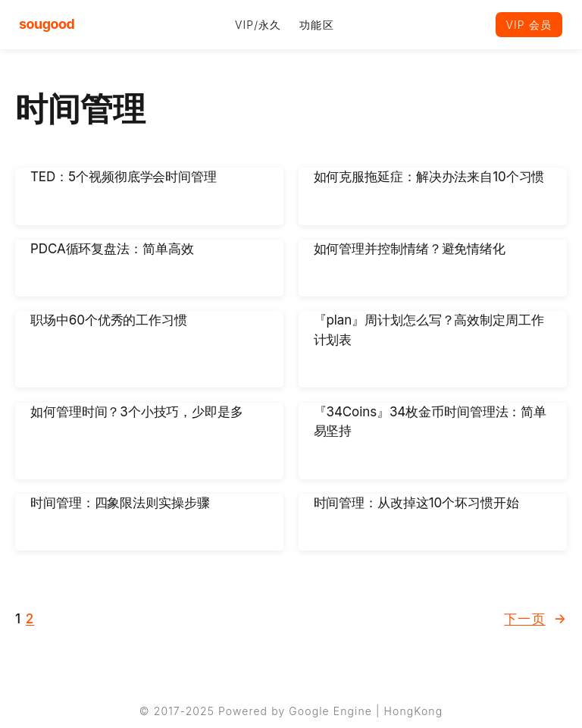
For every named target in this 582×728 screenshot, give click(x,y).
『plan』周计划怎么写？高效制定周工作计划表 (429, 331)
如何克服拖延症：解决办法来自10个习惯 (429, 177)
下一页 (535, 620)
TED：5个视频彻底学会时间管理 (124, 177)
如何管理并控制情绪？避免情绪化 (410, 249)
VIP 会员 (529, 25)
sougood (47, 24)
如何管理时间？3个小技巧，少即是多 (137, 412)
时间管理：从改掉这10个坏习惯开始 (416, 503)
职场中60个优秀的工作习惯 (109, 321)
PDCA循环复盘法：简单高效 (112, 249)
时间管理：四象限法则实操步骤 (120, 503)
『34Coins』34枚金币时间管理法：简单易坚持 (430, 422)
